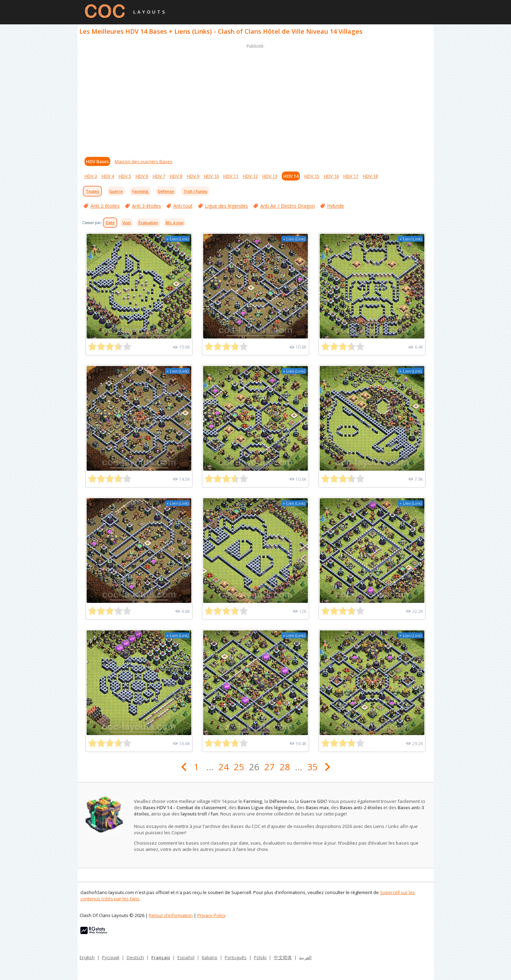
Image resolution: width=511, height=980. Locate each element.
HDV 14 (291, 176)
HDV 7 (159, 176)
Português (236, 957)
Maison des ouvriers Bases (144, 161)
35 (312, 767)
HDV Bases (97, 161)
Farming (140, 191)
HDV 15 (312, 176)
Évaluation (148, 223)
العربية (305, 957)
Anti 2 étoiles (105, 206)
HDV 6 (142, 176)
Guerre (116, 191)
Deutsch (135, 957)
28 (285, 767)
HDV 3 (91, 176)
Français (161, 957)
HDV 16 (331, 176)
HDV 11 (231, 176)
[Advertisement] (256, 99)
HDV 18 (370, 176)
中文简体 (283, 957)
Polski (260, 957)
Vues (127, 223)
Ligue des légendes (226, 206)
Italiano (210, 957)
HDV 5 (125, 176)
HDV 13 (270, 176)
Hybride (336, 206)
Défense (166, 191)
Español (186, 957)
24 (224, 767)
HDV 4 (108, 176)
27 (270, 767)
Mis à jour (175, 223)
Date (110, 223)
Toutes (92, 191)
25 (239, 767)
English (87, 957)
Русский (111, 957)
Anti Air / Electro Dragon (288, 206)
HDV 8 (176, 176)
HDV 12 (250, 176)
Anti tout (183, 206)
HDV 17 (351, 176)
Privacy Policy (211, 915)
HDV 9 (193, 176)
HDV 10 (211, 176)
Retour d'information (171, 915)
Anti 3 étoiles (146, 206)
